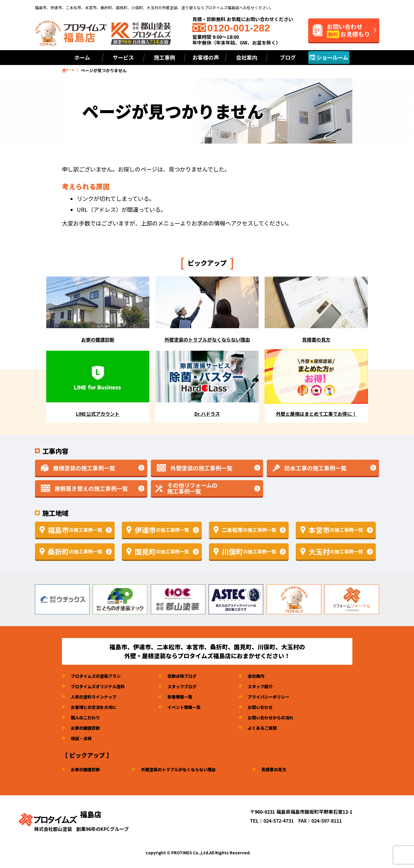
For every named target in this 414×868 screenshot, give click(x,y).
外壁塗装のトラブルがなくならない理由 (188, 770)
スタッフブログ (192, 687)
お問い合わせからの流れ (286, 718)
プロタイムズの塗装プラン (99, 677)
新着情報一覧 (189, 698)
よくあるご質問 (277, 729)
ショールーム (329, 57)
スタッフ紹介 (274, 687)
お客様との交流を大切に (97, 708)
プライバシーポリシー (284, 698)
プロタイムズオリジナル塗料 (102, 687)
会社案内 (270, 677)
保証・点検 (83, 739)
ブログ (288, 57)
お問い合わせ (274, 708)
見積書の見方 (290, 770)
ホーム (82, 57)
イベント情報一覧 (194, 708)
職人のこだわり (87, 718)
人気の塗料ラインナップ (97, 698)
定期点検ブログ (192, 677)
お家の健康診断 (87, 729)
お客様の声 (206, 57)
